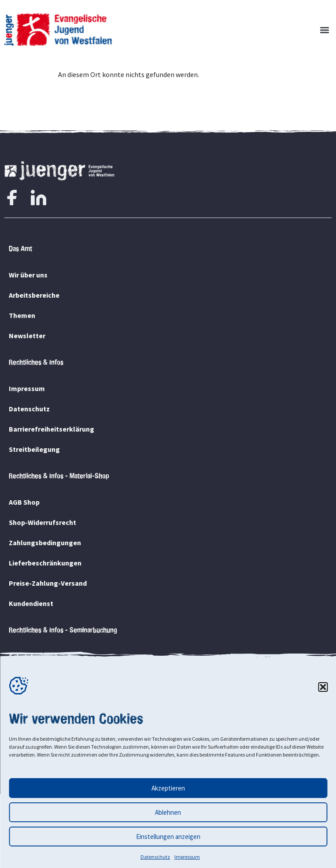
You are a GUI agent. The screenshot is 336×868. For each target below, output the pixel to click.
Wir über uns (28, 275)
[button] (323, 687)
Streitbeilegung (34, 449)
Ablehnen (168, 812)
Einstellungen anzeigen (168, 837)
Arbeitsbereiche (34, 295)
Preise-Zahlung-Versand (48, 583)
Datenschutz (155, 857)
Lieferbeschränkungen (45, 563)
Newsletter (27, 336)
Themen (22, 315)
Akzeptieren (168, 788)
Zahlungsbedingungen (45, 543)
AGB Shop (24, 502)
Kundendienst (31, 603)
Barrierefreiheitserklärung (52, 429)
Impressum (187, 857)
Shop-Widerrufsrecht (42, 522)
